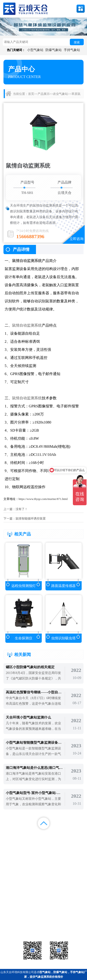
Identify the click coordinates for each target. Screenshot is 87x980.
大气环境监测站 (43, 922)
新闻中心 (54, 835)
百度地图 (33, 847)
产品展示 (44, 94)
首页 (31, 94)
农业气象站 (60, 94)
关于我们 (54, 841)
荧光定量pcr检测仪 (71, 922)
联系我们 (76, 841)
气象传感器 (43, 916)
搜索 (77, 42)
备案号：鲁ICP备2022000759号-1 (24, 901)
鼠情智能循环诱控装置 (31, 519)
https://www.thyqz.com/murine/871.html (43, 499)
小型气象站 (35, 50)
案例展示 (11, 841)
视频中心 (33, 841)
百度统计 (11, 847)
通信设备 (16, 928)
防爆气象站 (54, 50)
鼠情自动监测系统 (27, 261)
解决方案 (76, 835)
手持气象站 (72, 50)
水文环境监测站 (16, 922)
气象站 (16, 916)
